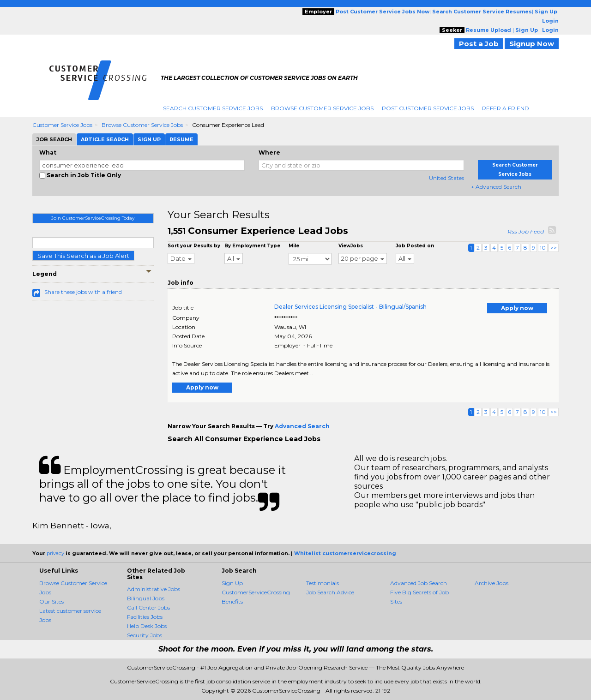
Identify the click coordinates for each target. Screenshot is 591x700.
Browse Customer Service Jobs (322, 108)
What (48, 153)
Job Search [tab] (54, 139)
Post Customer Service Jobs (428, 108)
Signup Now (532, 44)
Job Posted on (415, 246)
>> (554, 248)
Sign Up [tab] (149, 139)
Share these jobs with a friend (83, 292)
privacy (55, 553)
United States (446, 178)
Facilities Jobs (145, 617)
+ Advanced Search (496, 187)
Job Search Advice (330, 592)
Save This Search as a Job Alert (83, 256)
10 (543, 248)
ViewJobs (351, 246)
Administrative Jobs (154, 589)
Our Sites (51, 601)
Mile (294, 246)
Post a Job (479, 44)
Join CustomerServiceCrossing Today (93, 218)
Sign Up (232, 583)
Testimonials (323, 583)
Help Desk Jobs (147, 626)
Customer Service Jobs (62, 125)
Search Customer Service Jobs (213, 108)
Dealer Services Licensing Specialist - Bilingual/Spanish (350, 307)
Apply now (517, 308)
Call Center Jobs (148, 607)
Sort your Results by (194, 246)
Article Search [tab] (105, 139)
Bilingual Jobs (146, 598)
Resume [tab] (181, 139)
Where (269, 153)
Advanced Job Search (419, 583)
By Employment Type (252, 246)
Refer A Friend (506, 108)
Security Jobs (145, 635)
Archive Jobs (491, 583)
